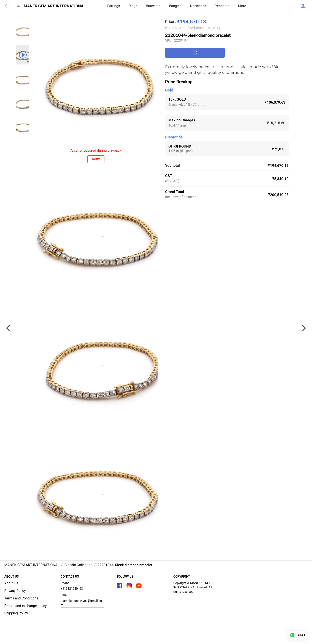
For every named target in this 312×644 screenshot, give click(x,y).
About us (11, 583)
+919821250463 (72, 589)
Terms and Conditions (21, 598)
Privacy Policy (15, 591)
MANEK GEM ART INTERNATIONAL (55, 6)
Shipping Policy (16, 613)
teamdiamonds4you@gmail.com (81, 603)
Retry (96, 159)
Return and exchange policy (25, 606)
